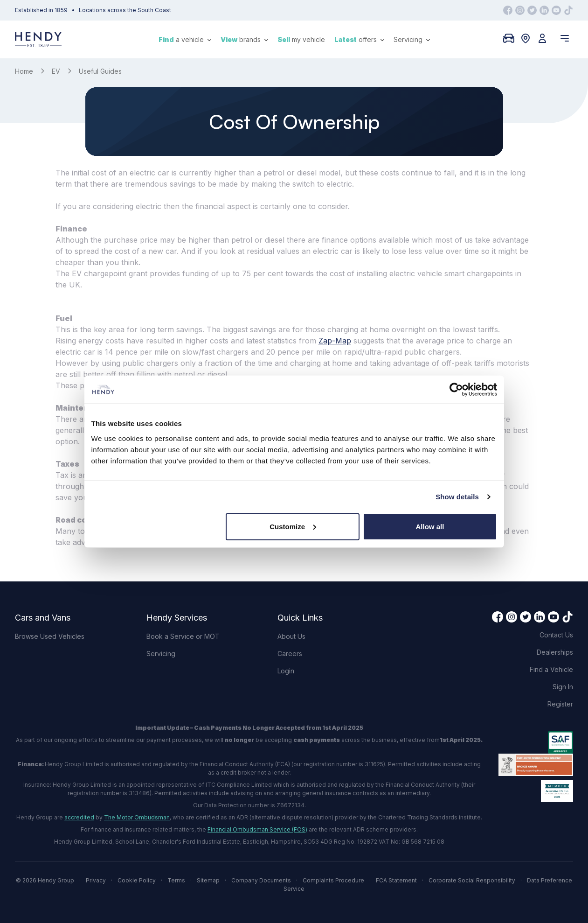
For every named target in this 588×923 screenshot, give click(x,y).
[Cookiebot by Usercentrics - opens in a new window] (456, 390)
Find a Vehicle (551, 669)
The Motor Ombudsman (137, 817)
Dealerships (555, 652)
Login (286, 671)
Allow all (430, 526)
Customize (293, 526)
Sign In (563, 687)
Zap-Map (335, 341)
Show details (457, 497)
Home (24, 71)
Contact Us (556, 635)
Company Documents (261, 880)
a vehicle (185, 39)
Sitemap (208, 880)
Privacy (96, 880)
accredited (79, 817)
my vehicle (301, 39)
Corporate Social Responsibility (472, 880)
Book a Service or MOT (183, 636)
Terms (176, 880)
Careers (290, 654)
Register (560, 704)
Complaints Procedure (333, 880)
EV (56, 71)
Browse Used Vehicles (50, 636)
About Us (291, 636)
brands (244, 39)
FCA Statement (396, 880)
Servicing (412, 39)
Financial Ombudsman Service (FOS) (257, 829)
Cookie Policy (137, 880)
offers (359, 39)
